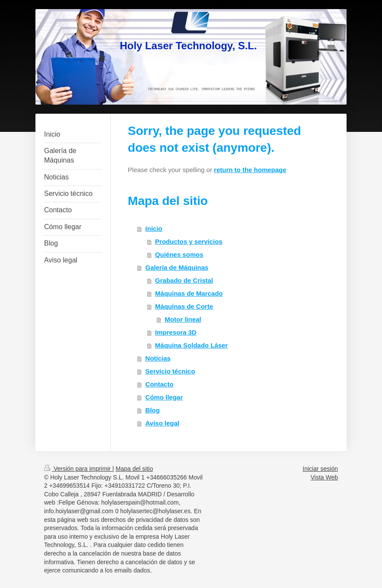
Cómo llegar (164, 397)
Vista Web (324, 477)
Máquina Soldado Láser (191, 345)
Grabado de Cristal (184, 280)
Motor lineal (183, 319)
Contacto (159, 384)
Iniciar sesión (320, 469)
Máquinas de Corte (184, 306)
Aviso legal (162, 423)
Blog (152, 410)
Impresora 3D (176, 332)
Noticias (158, 358)
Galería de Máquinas (177, 267)
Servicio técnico (170, 371)
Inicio (154, 228)
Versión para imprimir (78, 469)
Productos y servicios (189, 241)
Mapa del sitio (134, 469)
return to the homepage (250, 170)
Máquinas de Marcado (189, 293)
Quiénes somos (179, 254)
